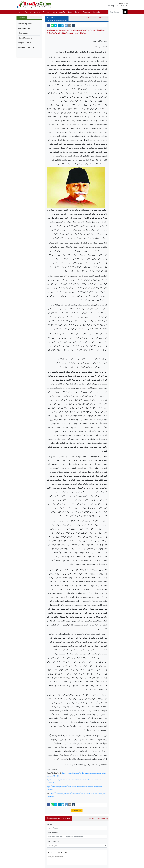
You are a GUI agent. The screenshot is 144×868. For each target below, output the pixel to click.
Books (70, 12)
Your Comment (53, 842)
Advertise (87, 12)
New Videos (24, 33)
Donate (78, 12)
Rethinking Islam (25, 24)
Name (49, 824)
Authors (28, 12)
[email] (70, 25)
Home (20, 12)
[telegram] (63, 25)
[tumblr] (73, 25)
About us (37, 12)
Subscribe (96, 12)
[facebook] (49, 25)
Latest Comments (26, 38)
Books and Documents (28, 47)
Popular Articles (25, 43)
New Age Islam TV (58, 12)
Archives (46, 12)
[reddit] (66, 25)
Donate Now (77, 810)
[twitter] (56, 25)
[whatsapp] (52, 25)
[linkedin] (59, 25)
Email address (53, 833)
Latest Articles (24, 28)
